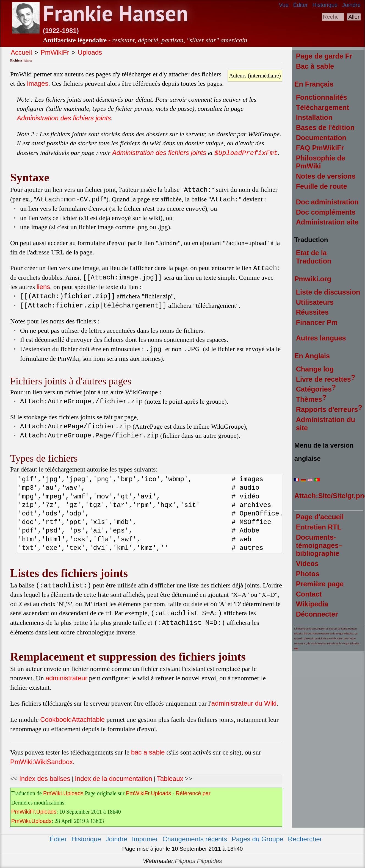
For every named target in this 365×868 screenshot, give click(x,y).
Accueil (21, 52)
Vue (284, 5)
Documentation (321, 138)
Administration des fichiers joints (64, 118)
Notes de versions (326, 176)
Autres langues (321, 338)
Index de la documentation (114, 779)
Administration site (327, 222)
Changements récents (195, 839)
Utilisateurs (315, 302)
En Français (314, 84)
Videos (307, 564)
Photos (308, 574)
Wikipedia (312, 604)
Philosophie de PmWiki (321, 162)
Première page (320, 584)
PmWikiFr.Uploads (148, 793)
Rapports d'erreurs (327, 409)
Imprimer (145, 839)
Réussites (312, 312)
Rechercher (305, 839)
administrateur (67, 678)
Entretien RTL (319, 527)
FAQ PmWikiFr (320, 148)
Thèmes (309, 399)
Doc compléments (326, 212)
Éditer (301, 5)
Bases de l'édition (325, 127)
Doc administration (327, 202)
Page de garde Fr (324, 56)
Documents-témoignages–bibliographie (319, 545)
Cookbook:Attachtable (72, 719)
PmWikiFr (55, 52)
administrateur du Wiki (244, 703)
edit (296, 649)
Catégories (314, 389)
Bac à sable (315, 66)
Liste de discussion (328, 292)
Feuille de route (322, 186)
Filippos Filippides (198, 861)
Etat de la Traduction (314, 257)
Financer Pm (317, 322)
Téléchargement (323, 107)
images (38, 83)
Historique (325, 5)
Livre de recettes (323, 379)
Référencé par (193, 793)
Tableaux (170, 779)
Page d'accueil (320, 517)
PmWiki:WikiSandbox (42, 762)
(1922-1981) (61, 31)
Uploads (90, 52)
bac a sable (148, 752)
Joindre (351, 5)
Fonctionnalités (322, 97)
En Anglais (312, 356)
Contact (309, 594)
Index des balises (45, 779)
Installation (314, 117)
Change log (315, 369)
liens (43, 287)
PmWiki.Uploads (63, 793)
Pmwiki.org (313, 279)
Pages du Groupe (258, 839)
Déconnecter (317, 614)
